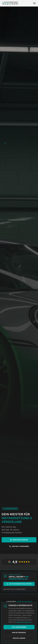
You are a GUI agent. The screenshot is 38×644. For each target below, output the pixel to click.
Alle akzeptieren (19, 627)
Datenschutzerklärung (24, 622)
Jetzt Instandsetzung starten (19, 584)
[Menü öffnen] (34, 3)
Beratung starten (19, 540)
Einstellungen (19, 638)
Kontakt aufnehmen (19, 546)
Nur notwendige (19, 632)
